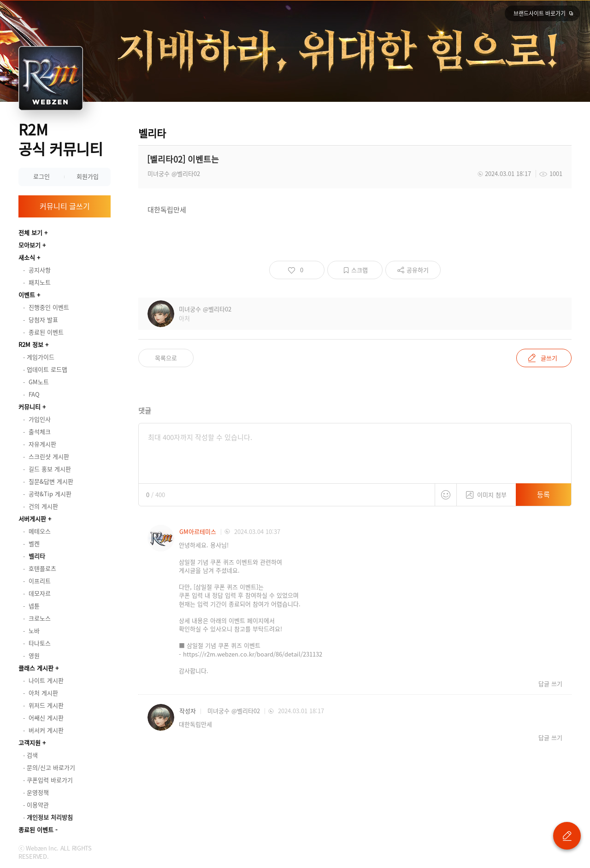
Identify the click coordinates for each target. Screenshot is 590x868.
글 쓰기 (567, 836)
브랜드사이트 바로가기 (540, 13)
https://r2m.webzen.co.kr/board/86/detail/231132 (253, 654)
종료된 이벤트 (36, 830)
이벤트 (27, 295)
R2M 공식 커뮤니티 (61, 139)
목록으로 (166, 358)
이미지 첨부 (486, 491)
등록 (543, 494)
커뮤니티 (29, 407)
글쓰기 (549, 358)
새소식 (27, 257)
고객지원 (29, 742)
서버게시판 (32, 519)
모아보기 (29, 245)
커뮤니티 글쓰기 (65, 206)
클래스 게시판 (36, 668)
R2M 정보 (31, 344)
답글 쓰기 (550, 684)
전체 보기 (30, 232)
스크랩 (360, 270)
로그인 (41, 176)
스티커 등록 (446, 495)
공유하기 (418, 270)
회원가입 (88, 176)
